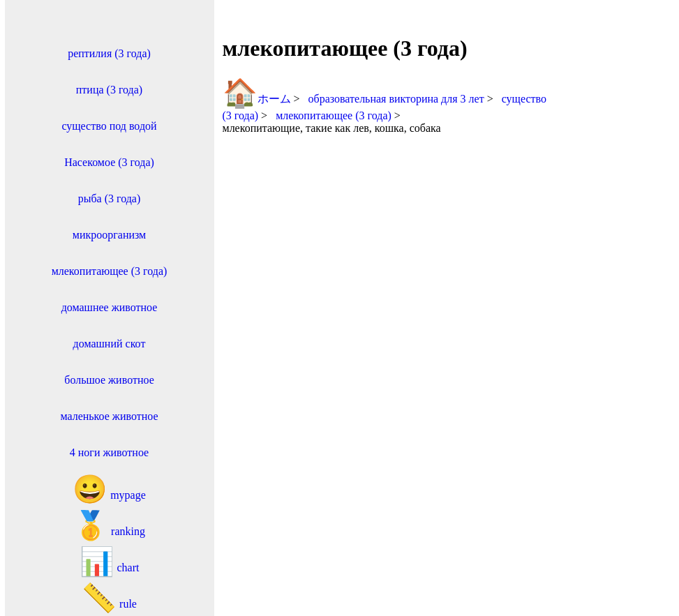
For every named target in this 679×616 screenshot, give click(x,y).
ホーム (257, 99)
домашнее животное (110, 307)
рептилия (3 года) (109, 53)
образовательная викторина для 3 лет (398, 99)
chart (110, 562)
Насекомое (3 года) (109, 162)
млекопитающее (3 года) (110, 271)
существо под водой (109, 126)
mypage (109, 489)
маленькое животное (109, 416)
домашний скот (110, 344)
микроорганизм (109, 235)
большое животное (109, 380)
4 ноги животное (109, 452)
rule (109, 598)
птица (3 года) (109, 90)
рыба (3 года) (110, 198)
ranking (109, 526)
